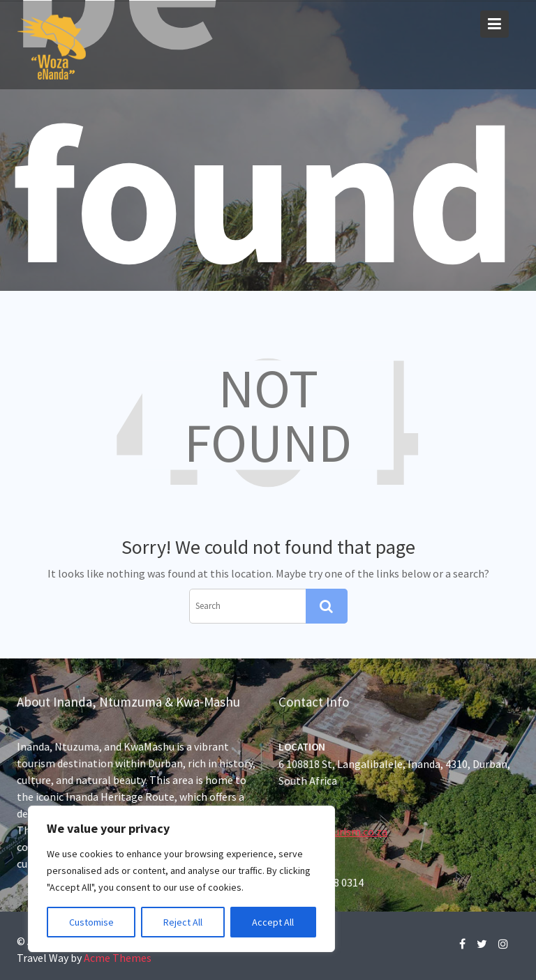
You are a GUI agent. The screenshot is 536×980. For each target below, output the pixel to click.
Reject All (183, 922)
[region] (181, 879)
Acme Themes (118, 958)
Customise (91, 922)
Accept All (273, 922)
